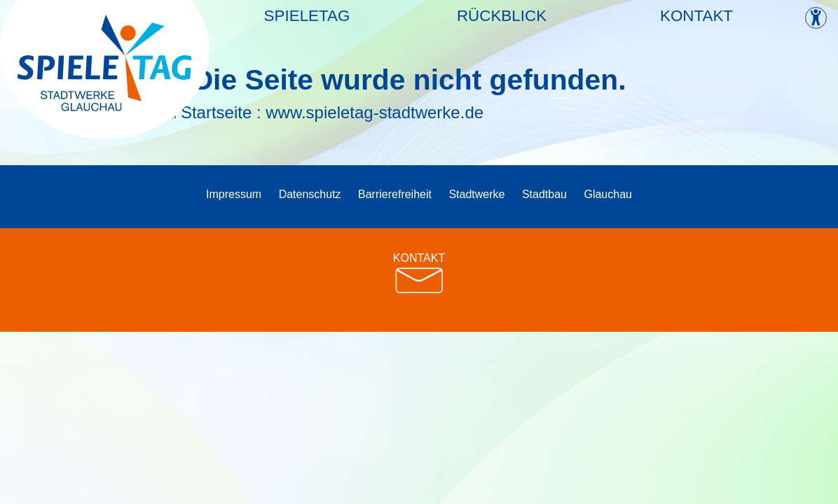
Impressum (234, 194)
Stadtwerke (476, 194)
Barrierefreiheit (395, 194)
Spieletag (307, 23)
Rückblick (502, 23)
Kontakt (696, 23)
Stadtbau (544, 194)
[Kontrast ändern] (816, 18)
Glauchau (608, 194)
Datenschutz (310, 194)
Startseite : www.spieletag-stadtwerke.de (332, 112)
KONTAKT (419, 273)
